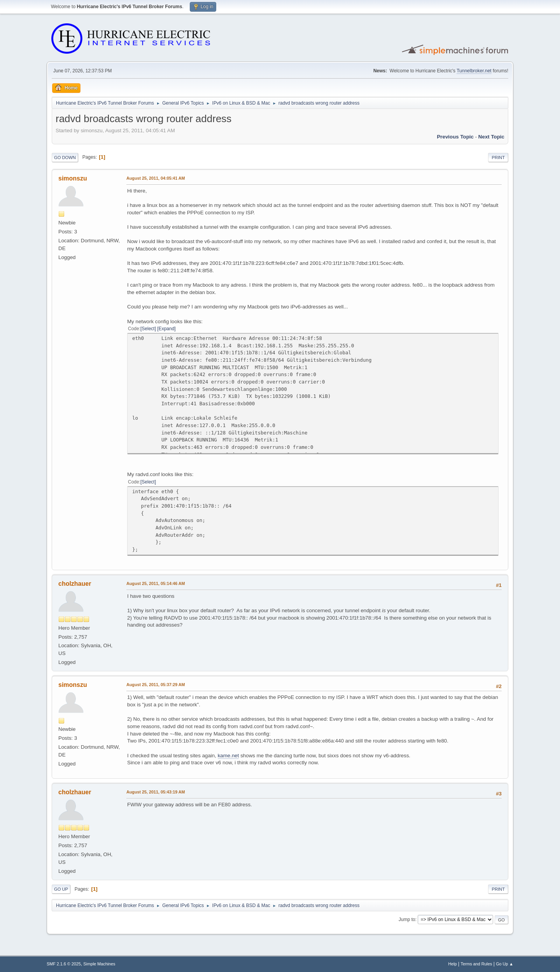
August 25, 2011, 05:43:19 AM (156, 792)
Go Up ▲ (505, 964)
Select (148, 329)
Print (498, 158)
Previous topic (455, 137)
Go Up (61, 889)
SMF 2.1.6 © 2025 (64, 964)
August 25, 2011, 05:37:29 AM (156, 685)
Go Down (65, 158)
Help (453, 964)
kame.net (228, 756)
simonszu (73, 178)
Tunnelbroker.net (474, 71)
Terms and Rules (477, 964)
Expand (167, 329)
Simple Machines (99, 964)
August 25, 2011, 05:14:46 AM (156, 583)
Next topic (491, 137)
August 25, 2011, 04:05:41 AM (156, 178)
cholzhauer (75, 584)
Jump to (407, 919)
